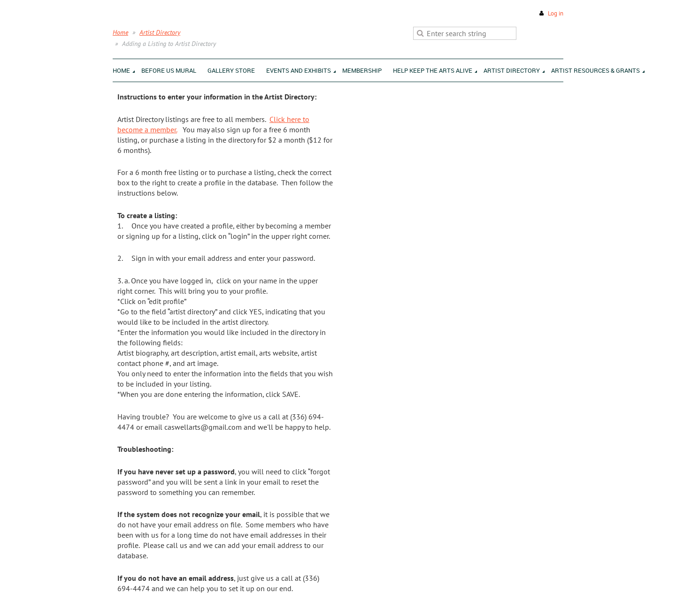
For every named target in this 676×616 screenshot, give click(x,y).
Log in (556, 13)
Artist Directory (160, 32)
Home (120, 32)
